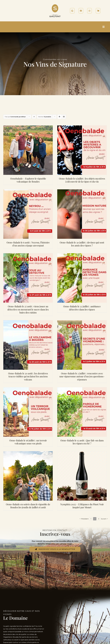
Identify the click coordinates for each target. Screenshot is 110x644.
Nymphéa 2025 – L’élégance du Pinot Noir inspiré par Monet (82, 506)
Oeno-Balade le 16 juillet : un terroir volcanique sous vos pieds (28, 442)
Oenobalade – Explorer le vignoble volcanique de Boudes (28, 180)
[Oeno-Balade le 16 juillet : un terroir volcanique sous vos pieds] (28, 389)
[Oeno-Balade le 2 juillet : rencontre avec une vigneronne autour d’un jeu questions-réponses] (82, 322)
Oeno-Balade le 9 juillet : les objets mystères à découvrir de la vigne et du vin (82, 180)
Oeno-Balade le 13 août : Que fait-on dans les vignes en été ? (82, 442)
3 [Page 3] (99, 519)
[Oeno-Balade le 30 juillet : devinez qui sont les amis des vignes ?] (82, 191)
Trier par (15, 117)
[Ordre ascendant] (34, 117)
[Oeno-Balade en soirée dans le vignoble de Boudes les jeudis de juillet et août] (28, 452)
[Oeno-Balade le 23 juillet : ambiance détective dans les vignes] (82, 255)
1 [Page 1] (91, 519)
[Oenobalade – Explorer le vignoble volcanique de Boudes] (28, 127)
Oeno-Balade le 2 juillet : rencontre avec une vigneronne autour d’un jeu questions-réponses (82, 376)
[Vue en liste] (64, 117)
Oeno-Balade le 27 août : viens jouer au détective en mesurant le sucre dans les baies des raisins (28, 309)
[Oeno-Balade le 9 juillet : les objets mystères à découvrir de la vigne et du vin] (82, 127)
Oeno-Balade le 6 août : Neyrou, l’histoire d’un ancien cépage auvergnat (28, 244)
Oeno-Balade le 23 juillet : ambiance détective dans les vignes (82, 308)
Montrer (45, 117)
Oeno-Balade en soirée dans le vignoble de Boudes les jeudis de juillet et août (28, 506)
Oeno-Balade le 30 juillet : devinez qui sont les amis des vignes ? (82, 244)
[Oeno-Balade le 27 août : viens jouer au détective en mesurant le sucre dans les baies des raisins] (28, 255)
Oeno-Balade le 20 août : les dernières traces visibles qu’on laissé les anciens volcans (28, 376)
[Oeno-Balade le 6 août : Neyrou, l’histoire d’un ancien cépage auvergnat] (28, 191)
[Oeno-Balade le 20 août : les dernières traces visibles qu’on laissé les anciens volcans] (28, 322)
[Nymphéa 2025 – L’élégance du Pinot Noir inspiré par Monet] (82, 452)
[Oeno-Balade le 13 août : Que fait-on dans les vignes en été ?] (82, 389)
